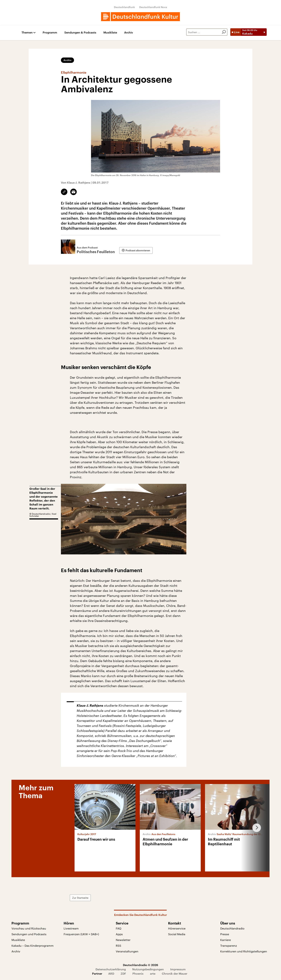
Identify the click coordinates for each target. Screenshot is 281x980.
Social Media (177, 934)
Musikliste (110, 33)
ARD (111, 973)
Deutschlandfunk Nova (153, 7)
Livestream (71, 928)
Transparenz (229, 946)
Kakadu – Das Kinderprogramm (33, 946)
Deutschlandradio (232, 928)
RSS (118, 946)
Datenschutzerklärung (111, 969)
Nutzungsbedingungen (148, 969)
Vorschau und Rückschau (29, 928)
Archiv (129, 33)
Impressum (178, 969)
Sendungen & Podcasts (80, 33)
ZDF (123, 973)
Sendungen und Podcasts (29, 934)
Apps (119, 934)
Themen (27, 33)
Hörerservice (177, 928)
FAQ (119, 928)
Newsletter (123, 940)
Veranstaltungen (127, 951)
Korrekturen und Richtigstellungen (244, 951)
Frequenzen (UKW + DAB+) (81, 934)
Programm (50, 33)
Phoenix (138, 973)
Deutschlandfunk (124, 7)
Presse (225, 934)
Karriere (226, 940)
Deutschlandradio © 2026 (140, 965)
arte (153, 973)
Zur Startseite (80, 898)
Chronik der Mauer (175, 973)
